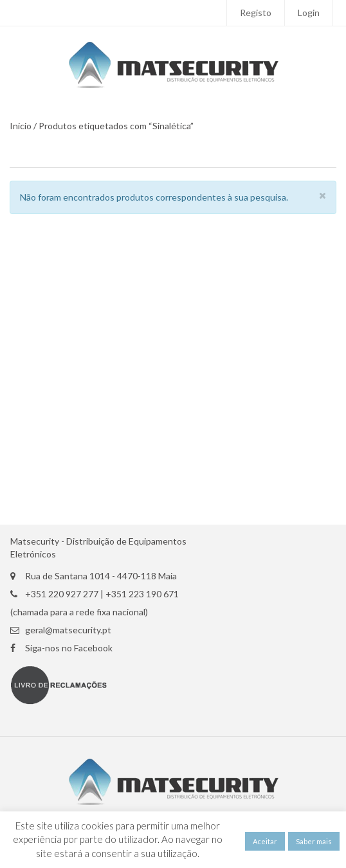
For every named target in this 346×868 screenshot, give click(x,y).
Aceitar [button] (265, 841)
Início (21, 126)
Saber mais (314, 841)
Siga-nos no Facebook (69, 648)
